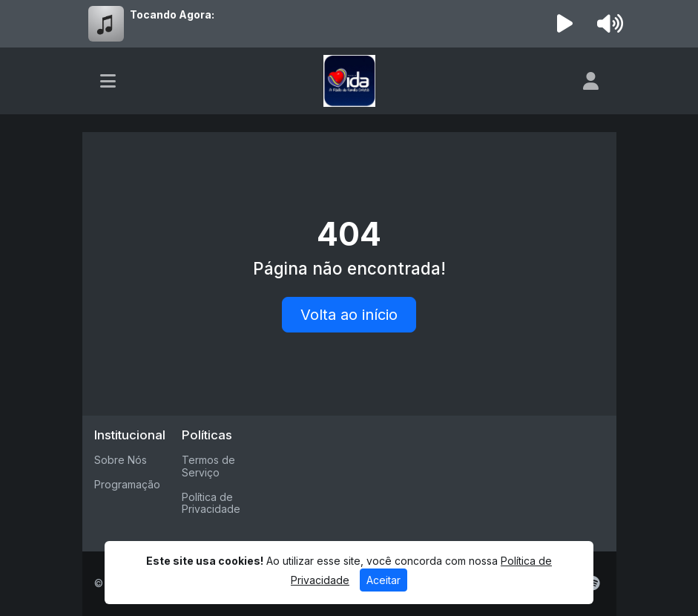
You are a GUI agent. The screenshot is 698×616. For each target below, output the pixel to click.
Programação (127, 484)
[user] (591, 81)
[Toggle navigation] (108, 81)
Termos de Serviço (208, 466)
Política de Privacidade (211, 503)
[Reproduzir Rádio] (564, 24)
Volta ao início (349, 315)
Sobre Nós (121, 460)
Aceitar (383, 580)
